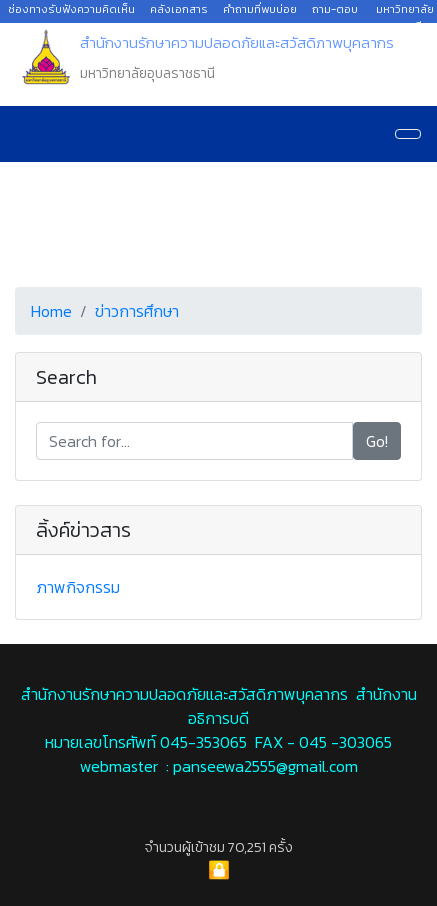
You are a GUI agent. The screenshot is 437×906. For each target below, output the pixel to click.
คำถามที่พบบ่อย (260, 9)
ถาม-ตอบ (335, 9)
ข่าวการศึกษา (137, 311)
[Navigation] (408, 134)
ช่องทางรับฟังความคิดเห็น (71, 9)
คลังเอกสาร (179, 9)
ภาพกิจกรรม (78, 587)
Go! (377, 441)
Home (51, 311)
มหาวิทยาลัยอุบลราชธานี (398, 17)
